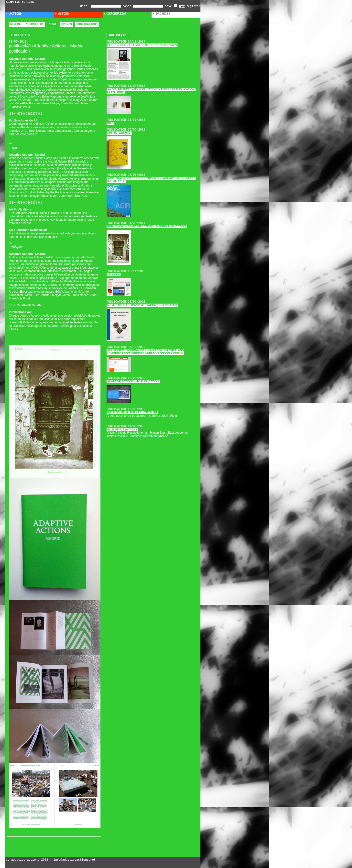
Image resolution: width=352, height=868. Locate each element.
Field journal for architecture (132, 412)
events (67, 24)
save (171, 6)
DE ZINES (114, 275)
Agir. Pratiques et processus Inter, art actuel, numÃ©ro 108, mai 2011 (151, 180)
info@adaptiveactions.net (74, 860)
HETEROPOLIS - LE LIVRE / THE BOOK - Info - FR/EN (142, 45)
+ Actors (62, 14)
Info (110, 123)
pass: (127, 6)
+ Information (115, 14)
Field (174, 416)
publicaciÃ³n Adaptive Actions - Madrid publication (147, 226)
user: (85, 6)
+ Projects (161, 14)
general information (27, 24)
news (52, 24)
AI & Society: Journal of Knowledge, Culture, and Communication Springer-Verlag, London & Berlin (145, 352)
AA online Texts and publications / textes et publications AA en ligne (151, 91)
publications (87, 24)
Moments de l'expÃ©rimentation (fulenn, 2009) (142, 305)
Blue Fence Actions (122, 429)
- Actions (14, 14)
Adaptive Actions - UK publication (133, 381)
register (193, 6)
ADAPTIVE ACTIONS (20, 2)
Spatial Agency (119, 133)
